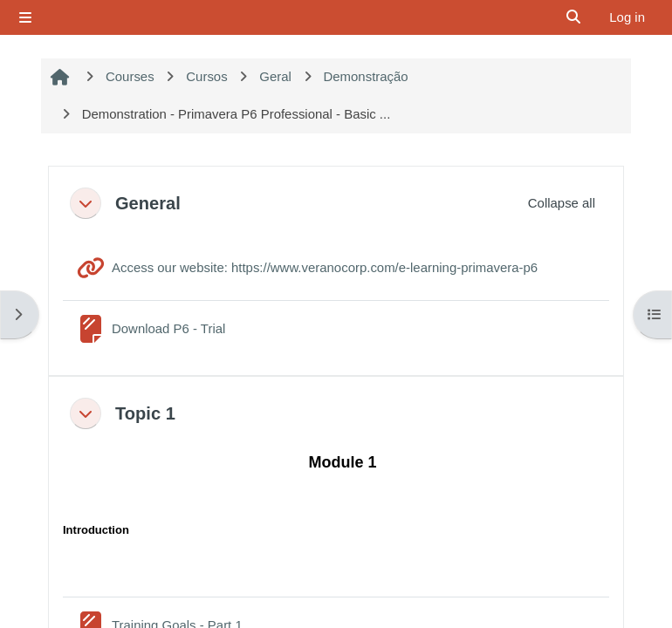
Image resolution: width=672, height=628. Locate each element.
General (148, 203)
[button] (86, 203)
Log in (627, 17)
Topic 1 (145, 413)
